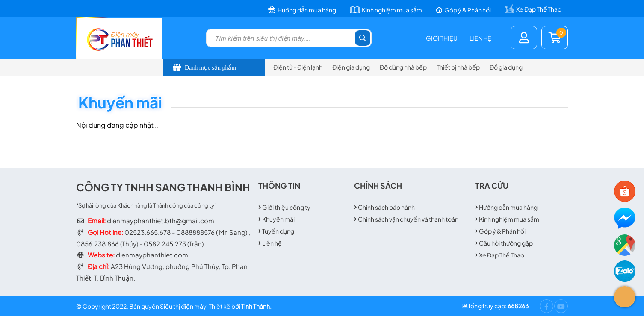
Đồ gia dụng (506, 67)
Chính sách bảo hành (386, 207)
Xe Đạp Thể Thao (502, 255)
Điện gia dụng (351, 67)
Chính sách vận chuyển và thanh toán (408, 219)
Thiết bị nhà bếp (458, 67)
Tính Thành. (256, 306)
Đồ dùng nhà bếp (403, 67)
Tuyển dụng (278, 231)
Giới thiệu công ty (286, 207)
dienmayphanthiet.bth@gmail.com (161, 221)
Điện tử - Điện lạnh (298, 67)
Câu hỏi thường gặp (506, 243)
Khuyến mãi (278, 219)
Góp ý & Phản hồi (502, 231)
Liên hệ (480, 38)
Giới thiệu (442, 38)
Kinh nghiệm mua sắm (509, 219)
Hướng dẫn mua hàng (508, 207)
